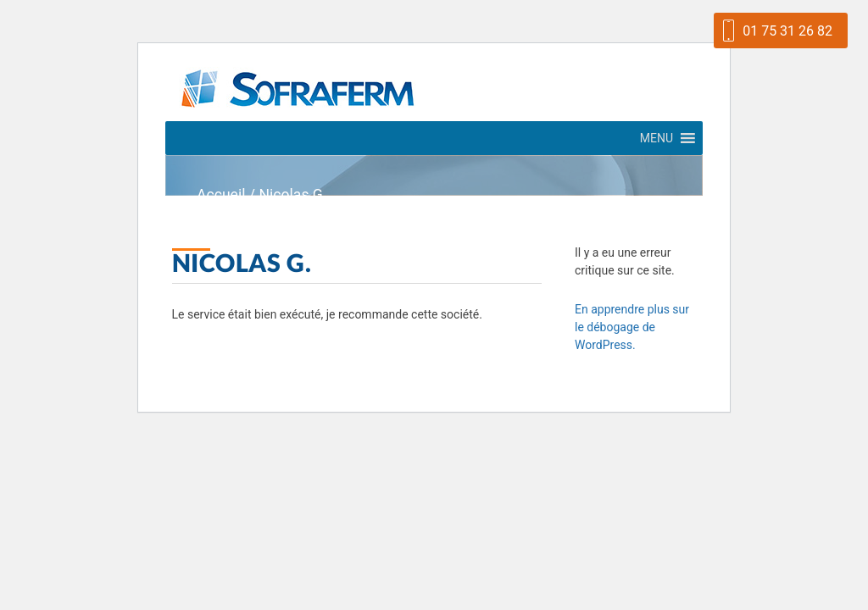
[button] (657, 138)
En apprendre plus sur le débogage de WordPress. (632, 327)
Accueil (221, 195)
